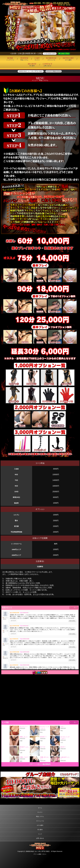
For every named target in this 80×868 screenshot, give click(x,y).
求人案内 (40, 830)
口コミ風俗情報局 (44, 764)
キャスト (40, 812)
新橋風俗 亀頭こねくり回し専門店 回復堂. (38, 851)
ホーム (40, 808)
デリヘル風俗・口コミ (40, 854)
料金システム (40, 817)
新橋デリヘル (33, 764)
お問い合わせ (40, 838)
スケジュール (40, 821)
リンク (40, 834)
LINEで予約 (65, 54)
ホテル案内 (40, 825)
